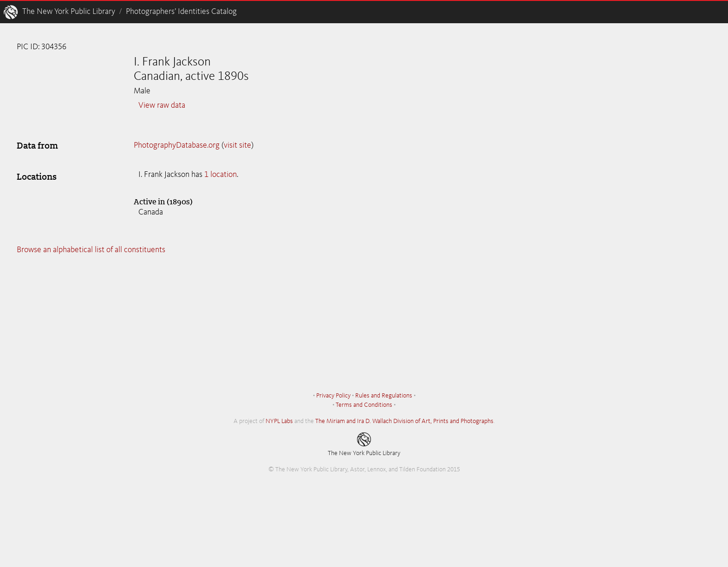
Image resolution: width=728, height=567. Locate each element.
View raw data (162, 105)
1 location (221, 175)
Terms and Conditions (364, 405)
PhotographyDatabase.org (177, 145)
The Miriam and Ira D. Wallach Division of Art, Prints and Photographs (404, 421)
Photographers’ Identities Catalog (181, 12)
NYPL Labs (279, 421)
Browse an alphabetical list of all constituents (91, 250)
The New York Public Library (69, 12)
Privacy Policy (333, 396)
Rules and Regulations (384, 396)
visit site (237, 145)
